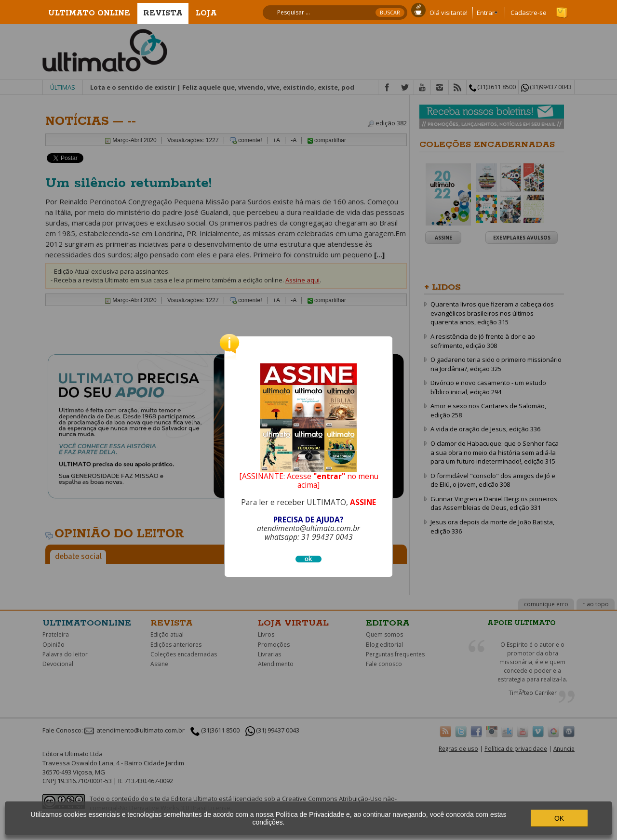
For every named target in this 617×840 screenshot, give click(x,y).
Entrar (486, 13)
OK (559, 818)
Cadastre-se (529, 13)
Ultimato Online (89, 13)
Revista (163, 13)
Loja (206, 13)
